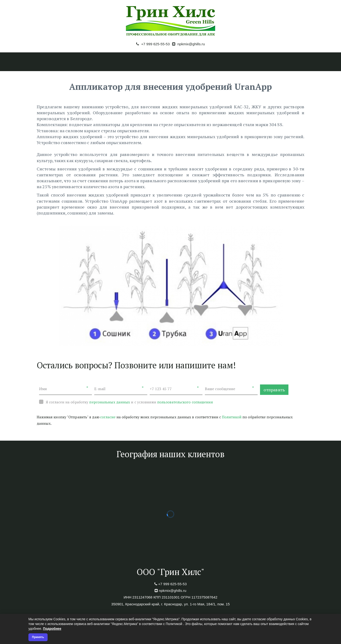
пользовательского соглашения (185, 402)
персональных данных (110, 402)
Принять (38, 637)
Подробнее (52, 629)
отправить (274, 390)
